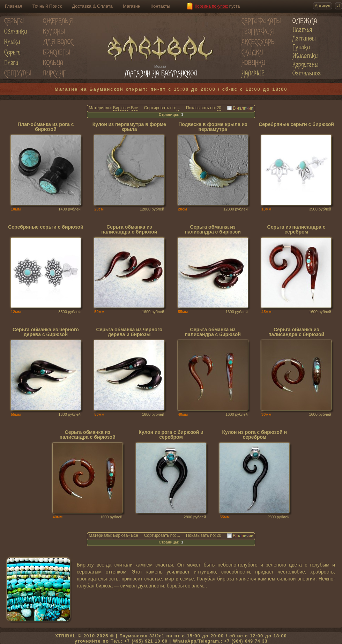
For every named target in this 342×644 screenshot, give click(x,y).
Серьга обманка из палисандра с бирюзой (129, 230)
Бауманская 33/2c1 (142, 636)
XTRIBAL (65, 636)
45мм (266, 312)
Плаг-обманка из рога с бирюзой (46, 127)
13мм (266, 209)
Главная (13, 6)
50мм (99, 312)
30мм (266, 414)
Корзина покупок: (211, 6)
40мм (183, 414)
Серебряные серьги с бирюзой (296, 124)
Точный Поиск (47, 6)
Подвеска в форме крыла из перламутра (213, 127)
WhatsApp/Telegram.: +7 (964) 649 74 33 (220, 641)
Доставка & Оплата (92, 6)
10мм (16, 209)
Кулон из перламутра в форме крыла (129, 127)
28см (99, 209)
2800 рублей (195, 517)
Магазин (132, 6)
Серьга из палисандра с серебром (296, 230)
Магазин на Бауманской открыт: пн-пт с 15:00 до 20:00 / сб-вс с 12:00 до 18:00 (171, 89)
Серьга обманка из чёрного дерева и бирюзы (129, 332)
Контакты (161, 6)
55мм (183, 312)
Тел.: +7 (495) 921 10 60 (139, 641)
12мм (16, 312)
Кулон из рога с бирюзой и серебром (171, 435)
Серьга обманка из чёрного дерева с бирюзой (46, 332)
